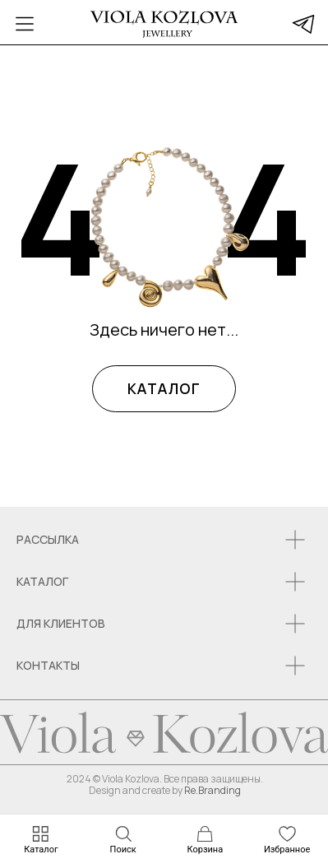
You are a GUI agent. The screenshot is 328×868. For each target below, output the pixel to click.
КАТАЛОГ (164, 388)
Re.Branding (213, 790)
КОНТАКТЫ (48, 665)
